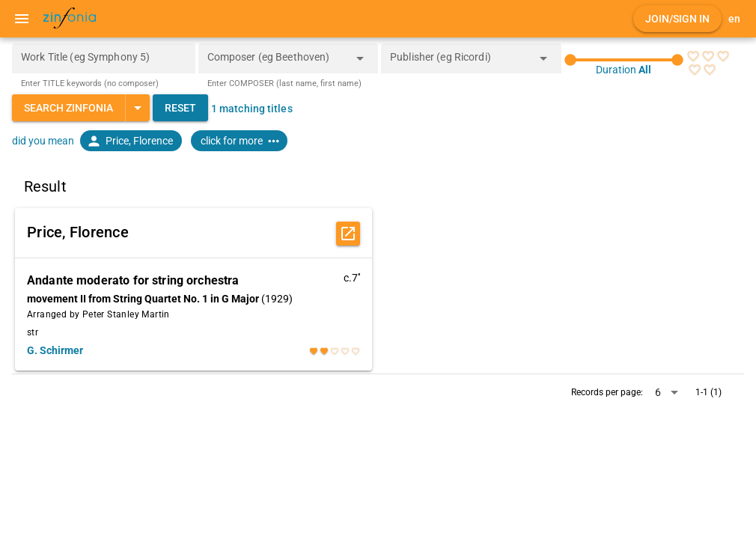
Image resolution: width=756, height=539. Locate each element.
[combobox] (277, 63)
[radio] (693, 56)
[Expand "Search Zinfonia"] (137, 108)
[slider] (624, 60)
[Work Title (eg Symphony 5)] (104, 58)
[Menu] (22, 19)
